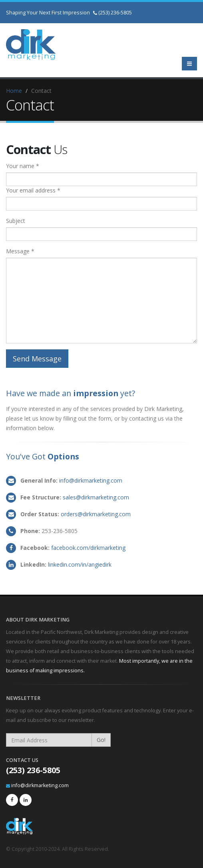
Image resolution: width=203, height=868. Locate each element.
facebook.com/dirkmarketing (88, 548)
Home (14, 91)
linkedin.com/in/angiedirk (80, 564)
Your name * (23, 166)
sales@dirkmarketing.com (96, 497)
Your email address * (33, 190)
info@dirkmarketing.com (91, 480)
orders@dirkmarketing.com (96, 514)
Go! (101, 740)
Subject (16, 221)
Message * (20, 251)
